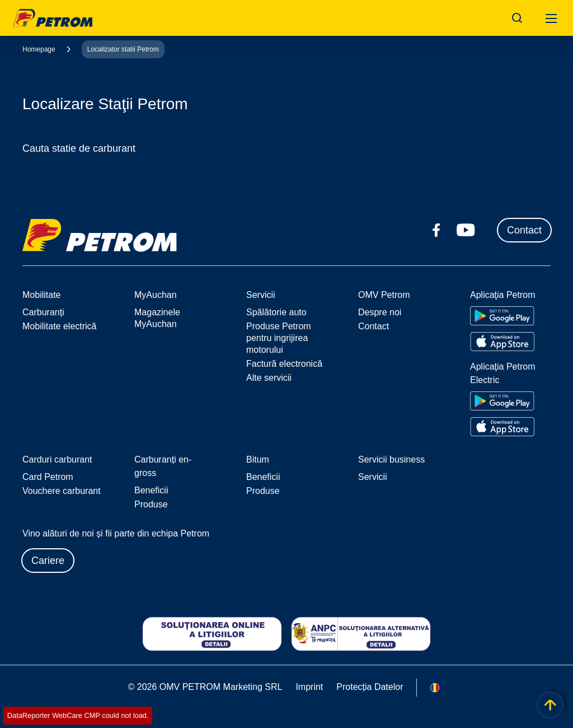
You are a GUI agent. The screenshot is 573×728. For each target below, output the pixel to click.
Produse (151, 504)
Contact (524, 230)
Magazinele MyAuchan (157, 318)
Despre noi (380, 312)
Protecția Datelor (370, 687)
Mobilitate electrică (60, 326)
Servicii (373, 477)
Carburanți (43, 312)
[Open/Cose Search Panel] (517, 18)
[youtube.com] (466, 230)
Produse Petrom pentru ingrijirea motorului (279, 338)
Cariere (48, 561)
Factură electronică (284, 364)
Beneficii (151, 490)
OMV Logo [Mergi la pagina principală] (53, 18)
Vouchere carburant (62, 491)
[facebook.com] (436, 230)
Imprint (309, 687)
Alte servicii (269, 378)
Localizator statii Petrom (123, 49)
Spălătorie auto (276, 312)
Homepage (39, 49)
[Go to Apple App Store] (502, 342)
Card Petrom (48, 477)
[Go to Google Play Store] (502, 316)
